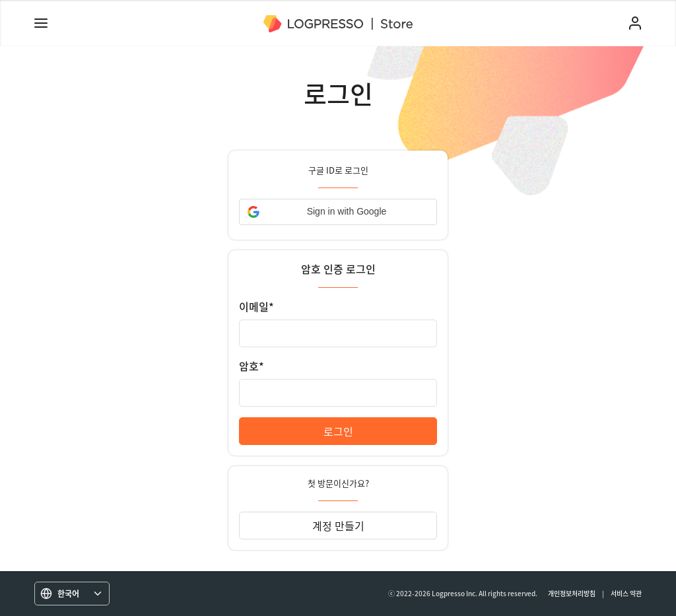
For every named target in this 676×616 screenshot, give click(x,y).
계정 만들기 (338, 526)
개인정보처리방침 (572, 593)
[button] (338, 212)
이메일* (256, 306)
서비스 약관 (626, 593)
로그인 (338, 431)
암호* (252, 366)
